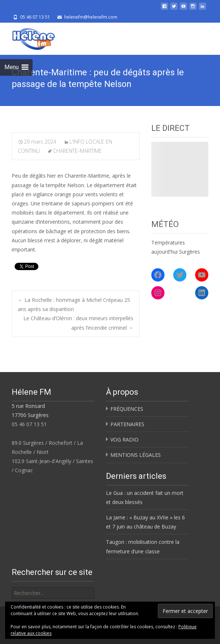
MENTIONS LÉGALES (136, 455)
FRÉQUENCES (127, 409)
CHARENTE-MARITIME (77, 151)
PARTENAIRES (127, 424)
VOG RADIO (124, 440)
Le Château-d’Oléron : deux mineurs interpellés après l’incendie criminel (78, 323)
